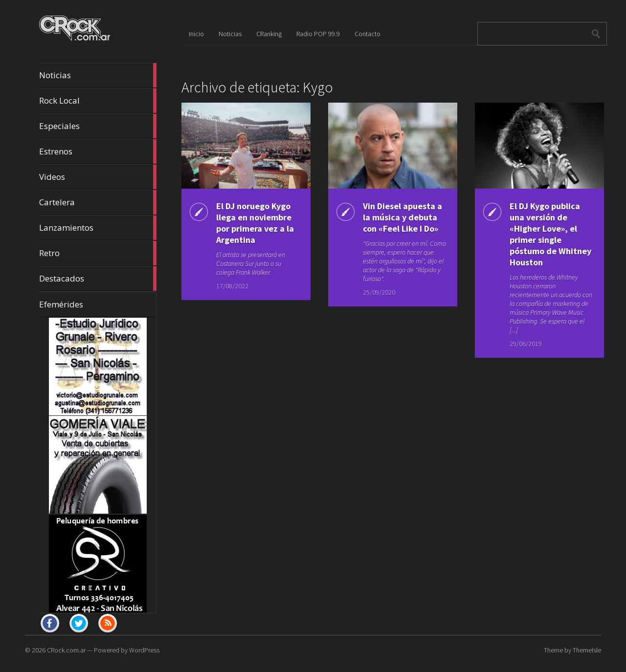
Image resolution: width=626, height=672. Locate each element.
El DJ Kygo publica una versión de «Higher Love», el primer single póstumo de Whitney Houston (550, 234)
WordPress (144, 650)
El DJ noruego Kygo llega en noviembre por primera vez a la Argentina (255, 223)
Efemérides (61, 304)
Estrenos (98, 152)
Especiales (98, 126)
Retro (98, 253)
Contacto (368, 34)
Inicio (196, 34)
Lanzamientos (98, 228)
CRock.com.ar (66, 650)
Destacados (98, 279)
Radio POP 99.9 (318, 34)
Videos (98, 177)
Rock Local (98, 101)
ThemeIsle (587, 650)
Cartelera (98, 202)
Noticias (98, 75)
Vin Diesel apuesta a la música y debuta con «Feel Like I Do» (402, 217)
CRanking (269, 34)
